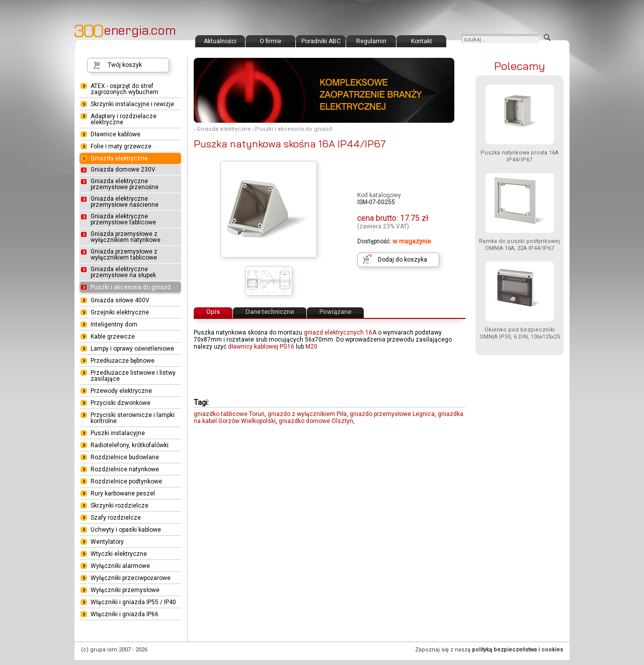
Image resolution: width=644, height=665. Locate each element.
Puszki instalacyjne (118, 433)
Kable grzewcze (113, 337)
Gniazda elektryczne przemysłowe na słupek (123, 272)
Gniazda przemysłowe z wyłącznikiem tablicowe (124, 255)
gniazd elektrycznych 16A (340, 332)
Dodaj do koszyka (403, 260)
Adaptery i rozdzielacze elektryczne (124, 119)
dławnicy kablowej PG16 (261, 347)
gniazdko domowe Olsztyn (316, 421)
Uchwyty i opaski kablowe (126, 530)
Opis (213, 312)
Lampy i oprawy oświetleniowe (132, 349)
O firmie (270, 41)
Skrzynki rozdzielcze (119, 506)
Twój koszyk (125, 65)
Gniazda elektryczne (224, 129)
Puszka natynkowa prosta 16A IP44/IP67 (519, 156)
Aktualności (220, 41)
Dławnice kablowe (115, 134)
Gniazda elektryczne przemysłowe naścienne (125, 202)
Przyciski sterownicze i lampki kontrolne (133, 418)
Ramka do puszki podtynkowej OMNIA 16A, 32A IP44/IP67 (519, 245)
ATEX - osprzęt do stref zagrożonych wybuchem (125, 89)
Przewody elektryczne (121, 391)
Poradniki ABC (321, 41)
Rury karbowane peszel (123, 493)
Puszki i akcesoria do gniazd (294, 129)
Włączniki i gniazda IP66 (125, 614)
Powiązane (335, 312)
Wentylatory (107, 542)
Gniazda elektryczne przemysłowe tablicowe (123, 219)
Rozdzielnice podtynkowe (126, 481)
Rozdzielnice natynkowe (125, 469)
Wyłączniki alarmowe (120, 566)
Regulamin (371, 41)
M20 (311, 347)
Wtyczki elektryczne (119, 554)
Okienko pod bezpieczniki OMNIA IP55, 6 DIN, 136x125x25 (520, 333)
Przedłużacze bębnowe (123, 361)
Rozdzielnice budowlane (125, 457)
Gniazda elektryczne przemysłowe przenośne (125, 184)
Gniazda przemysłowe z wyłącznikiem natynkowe (126, 237)
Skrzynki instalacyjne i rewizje (132, 104)
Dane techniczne (270, 312)
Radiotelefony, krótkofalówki (130, 445)
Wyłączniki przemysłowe (125, 590)
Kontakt (422, 41)
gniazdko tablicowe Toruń (229, 414)
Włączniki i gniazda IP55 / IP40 (133, 602)
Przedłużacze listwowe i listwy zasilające (133, 376)
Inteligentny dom (114, 324)
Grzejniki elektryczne (120, 312)
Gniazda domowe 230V (123, 170)
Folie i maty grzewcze (121, 146)
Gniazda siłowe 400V (120, 300)
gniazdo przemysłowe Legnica (392, 414)
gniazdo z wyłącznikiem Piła (307, 414)
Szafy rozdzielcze (116, 518)
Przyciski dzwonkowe (120, 403)
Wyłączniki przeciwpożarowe (131, 578)
